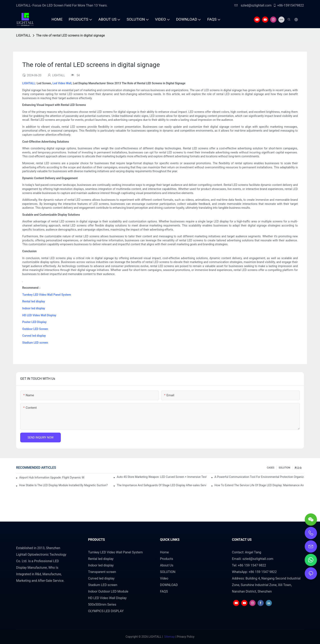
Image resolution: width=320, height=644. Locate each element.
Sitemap (169, 637)
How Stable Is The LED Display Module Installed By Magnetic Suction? (63, 485)
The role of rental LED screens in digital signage (71, 35)
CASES (271, 468)
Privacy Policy (186, 637)
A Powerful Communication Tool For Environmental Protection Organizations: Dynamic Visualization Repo (259, 477)
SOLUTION (284, 468)
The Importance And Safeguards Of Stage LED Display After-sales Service (161, 485)
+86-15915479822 (288, 5)
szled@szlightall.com (253, 5)
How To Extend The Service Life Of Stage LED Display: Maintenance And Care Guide (259, 485)
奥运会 (298, 468)
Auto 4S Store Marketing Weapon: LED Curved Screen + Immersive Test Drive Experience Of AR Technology (161, 477)
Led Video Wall (62, 83)
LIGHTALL (23, 35)
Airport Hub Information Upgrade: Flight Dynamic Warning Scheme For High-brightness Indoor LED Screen (52, 477)
